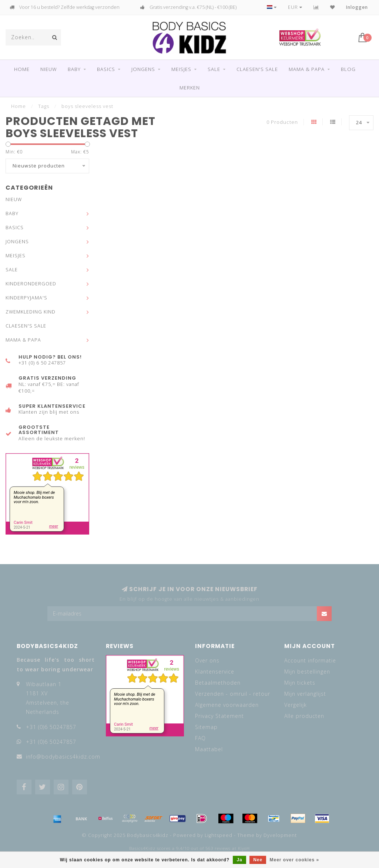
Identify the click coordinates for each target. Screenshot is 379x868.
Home (22, 69)
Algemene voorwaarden (227, 705)
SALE (214, 69)
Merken (190, 88)
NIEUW (49, 69)
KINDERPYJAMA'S (26, 298)
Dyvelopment (280, 835)
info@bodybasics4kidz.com (63, 757)
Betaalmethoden (218, 683)
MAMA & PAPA (307, 69)
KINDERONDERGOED (31, 284)
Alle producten (304, 716)
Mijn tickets (300, 683)
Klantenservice (215, 672)
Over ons (207, 660)
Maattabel (209, 749)
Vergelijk (296, 705)
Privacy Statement (219, 716)
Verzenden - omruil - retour (233, 694)
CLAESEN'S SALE (257, 69)
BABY (74, 69)
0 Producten (282, 122)
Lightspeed (219, 835)
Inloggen (357, 7)
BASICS (106, 69)
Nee (258, 860)
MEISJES (181, 69)
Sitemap (206, 727)
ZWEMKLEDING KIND (31, 312)
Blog (348, 69)
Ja (239, 860)
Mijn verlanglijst (305, 694)
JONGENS (143, 69)
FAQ (200, 738)
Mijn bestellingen (307, 672)
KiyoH (244, 848)
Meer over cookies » (295, 860)
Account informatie (310, 660)
